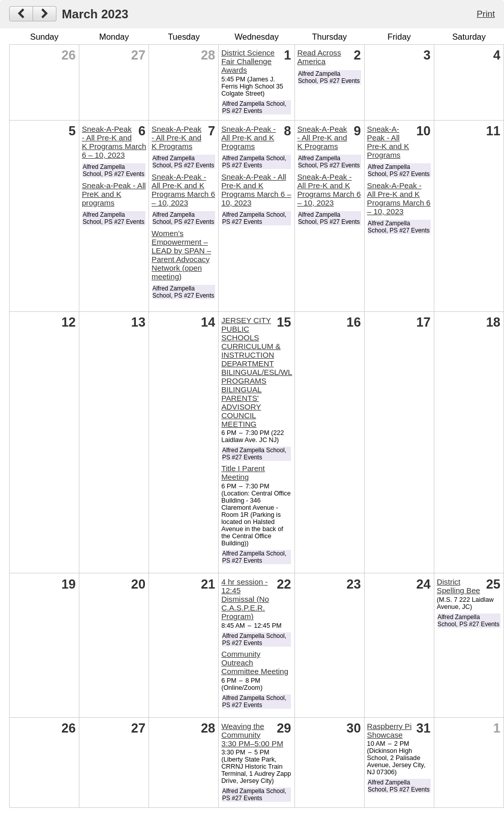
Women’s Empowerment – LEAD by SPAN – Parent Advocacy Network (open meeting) (181, 255)
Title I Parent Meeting (243, 473)
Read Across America (319, 57)
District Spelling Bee (458, 586)
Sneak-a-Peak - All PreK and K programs (114, 194)
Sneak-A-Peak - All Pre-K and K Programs (176, 138)
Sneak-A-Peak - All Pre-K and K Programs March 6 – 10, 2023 (114, 142)
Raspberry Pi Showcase (390, 731)
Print (486, 14)
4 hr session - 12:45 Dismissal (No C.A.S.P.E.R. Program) (245, 599)
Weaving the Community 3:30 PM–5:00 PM (252, 735)
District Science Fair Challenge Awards (248, 61)
